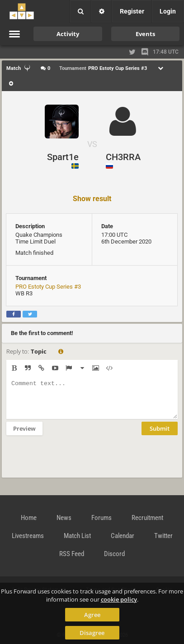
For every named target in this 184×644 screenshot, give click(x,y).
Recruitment (147, 518)
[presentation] (75, 462)
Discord (114, 554)
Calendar (123, 536)
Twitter (163, 536)
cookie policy (119, 599)
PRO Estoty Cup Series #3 (48, 287)
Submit (160, 435)
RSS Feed (72, 554)
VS (92, 144)
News (64, 518)
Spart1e (63, 157)
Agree (92, 615)
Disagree (92, 633)
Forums (101, 518)
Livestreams (28, 536)
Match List (77, 536)
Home (29, 518)
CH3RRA (123, 157)
